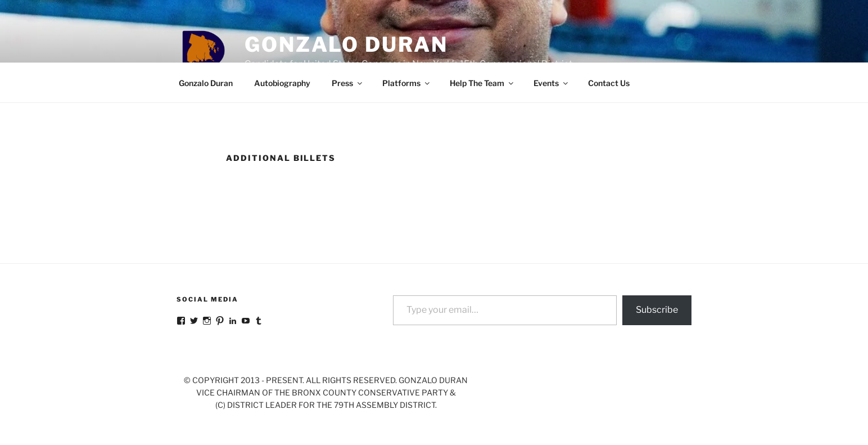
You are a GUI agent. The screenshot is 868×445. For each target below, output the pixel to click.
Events (551, 83)
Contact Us (609, 83)
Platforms (407, 83)
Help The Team (482, 83)
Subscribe (657, 310)
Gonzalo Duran (346, 44)
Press (348, 83)
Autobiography (282, 83)
